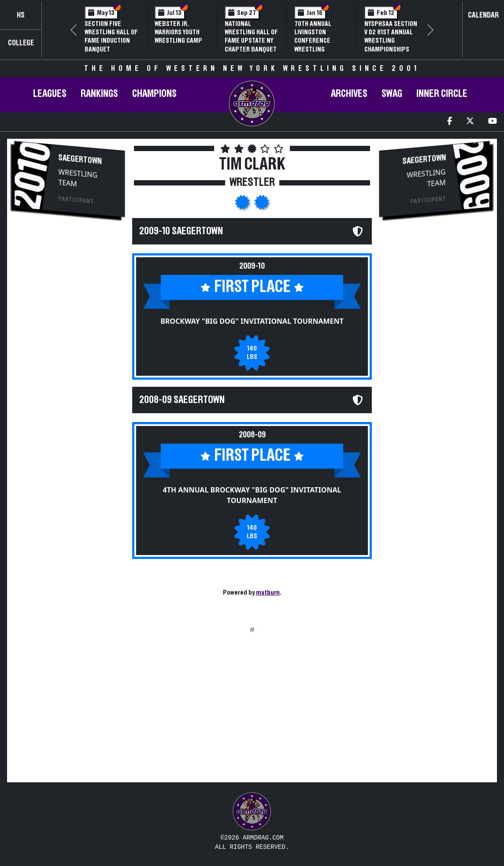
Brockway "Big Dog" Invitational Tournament (252, 321)
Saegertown (80, 160)
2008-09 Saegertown (182, 400)
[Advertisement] (70, 373)
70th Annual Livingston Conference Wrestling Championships (317, 41)
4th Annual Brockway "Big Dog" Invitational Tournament (252, 495)
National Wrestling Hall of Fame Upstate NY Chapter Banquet (251, 37)
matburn (268, 592)
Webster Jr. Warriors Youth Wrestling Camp (178, 32)
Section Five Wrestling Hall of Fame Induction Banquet (111, 37)
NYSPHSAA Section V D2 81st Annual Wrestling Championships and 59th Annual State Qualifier (391, 45)
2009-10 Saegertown (181, 231)
